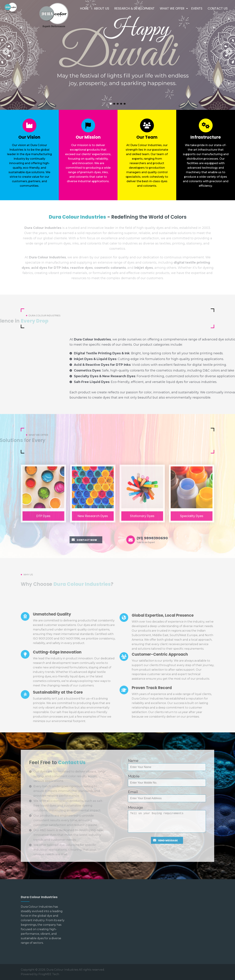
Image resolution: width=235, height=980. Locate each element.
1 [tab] (111, 104)
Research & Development (134, 8)
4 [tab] (121, 104)
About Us (102, 8)
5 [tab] (125, 104)
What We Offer (172, 8)
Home (84, 8)
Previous (6, 52)
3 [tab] (118, 104)
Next (229, 52)
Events (197, 8)
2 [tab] (114, 104)
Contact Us (218, 8)
